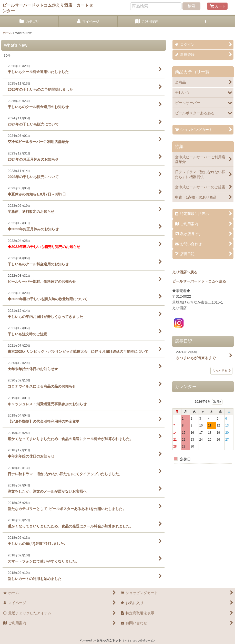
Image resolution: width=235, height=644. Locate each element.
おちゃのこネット (109, 640)
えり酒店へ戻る (185, 272)
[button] (206, 22)
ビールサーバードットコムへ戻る (199, 281)
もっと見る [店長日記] (221, 371)
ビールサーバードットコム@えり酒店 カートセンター (48, 8)
